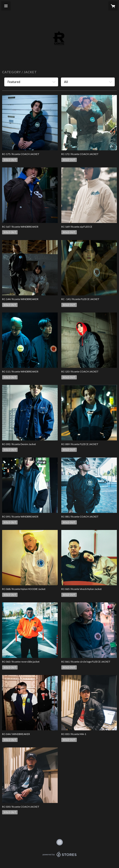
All (66, 82)
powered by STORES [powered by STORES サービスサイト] (59, 857)
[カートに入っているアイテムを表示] (113, 6)
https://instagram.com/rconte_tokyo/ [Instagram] (60, 842)
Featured (14, 82)
